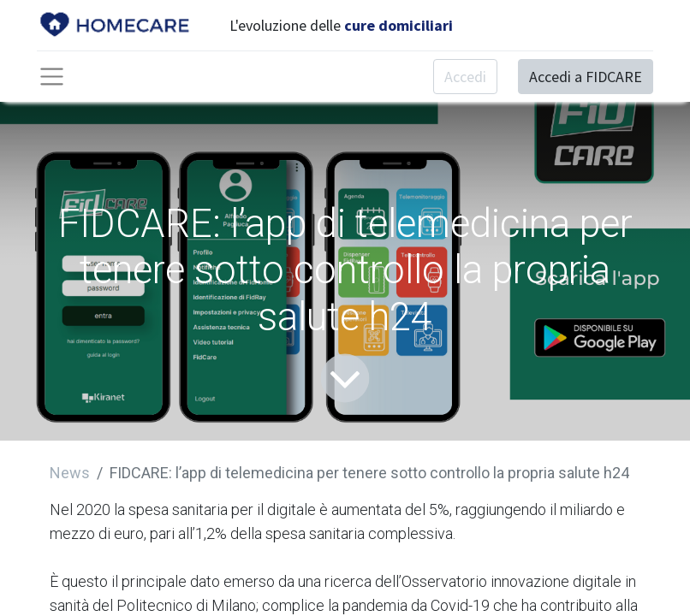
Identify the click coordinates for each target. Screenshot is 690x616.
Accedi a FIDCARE (586, 77)
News (70, 473)
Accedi (465, 77)
